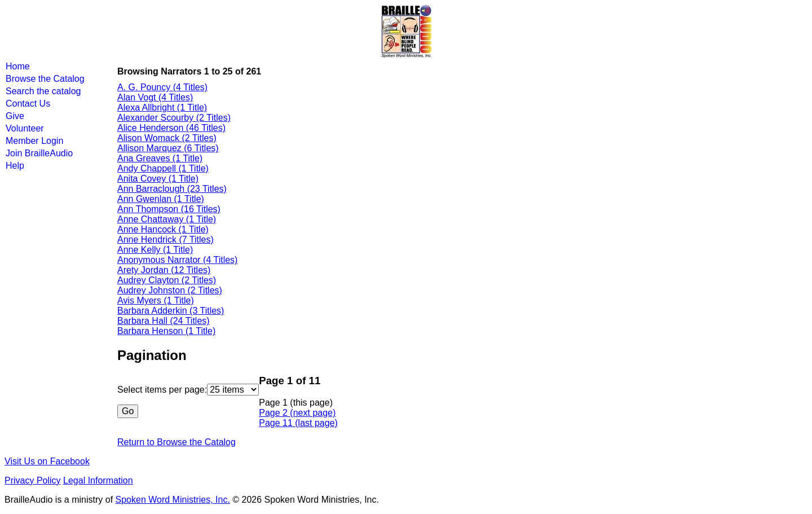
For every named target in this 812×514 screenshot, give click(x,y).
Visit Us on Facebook (47, 461)
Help (15, 166)
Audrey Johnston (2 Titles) (170, 290)
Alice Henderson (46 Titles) (171, 128)
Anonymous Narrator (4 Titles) (177, 260)
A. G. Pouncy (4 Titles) (162, 87)
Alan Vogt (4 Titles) (155, 97)
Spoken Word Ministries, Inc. (173, 500)
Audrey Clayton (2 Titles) (167, 280)
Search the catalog (43, 91)
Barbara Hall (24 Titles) (164, 321)
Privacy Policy (33, 480)
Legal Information (98, 480)
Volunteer (25, 128)
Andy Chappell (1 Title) (163, 168)
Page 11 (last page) (298, 423)
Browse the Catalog (45, 79)
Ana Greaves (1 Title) (160, 158)
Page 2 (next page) (297, 413)
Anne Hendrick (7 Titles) (166, 240)
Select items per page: (162, 390)
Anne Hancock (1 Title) (163, 229)
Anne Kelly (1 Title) (155, 250)
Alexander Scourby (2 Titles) (174, 118)
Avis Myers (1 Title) (156, 300)
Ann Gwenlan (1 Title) (161, 199)
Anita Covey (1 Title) (158, 179)
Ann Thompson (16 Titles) (169, 209)
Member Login (34, 141)
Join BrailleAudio (39, 153)
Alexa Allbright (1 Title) (162, 107)
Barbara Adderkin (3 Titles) (171, 311)
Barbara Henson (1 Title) (166, 331)
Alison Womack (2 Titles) (167, 138)
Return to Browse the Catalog (176, 442)
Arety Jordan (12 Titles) (164, 270)
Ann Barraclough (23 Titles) (172, 189)
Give (15, 116)
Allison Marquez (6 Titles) (168, 148)
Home (18, 66)
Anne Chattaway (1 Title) (167, 219)
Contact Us (28, 104)
